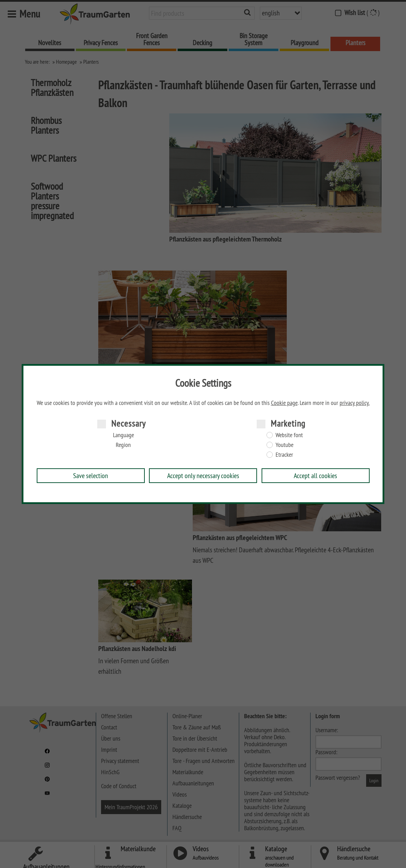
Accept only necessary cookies (203, 475)
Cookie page (284, 403)
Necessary (129, 423)
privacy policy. (355, 403)
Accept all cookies (315, 475)
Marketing (288, 423)
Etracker (284, 455)
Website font (289, 435)
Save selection (91, 475)
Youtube (284, 445)
